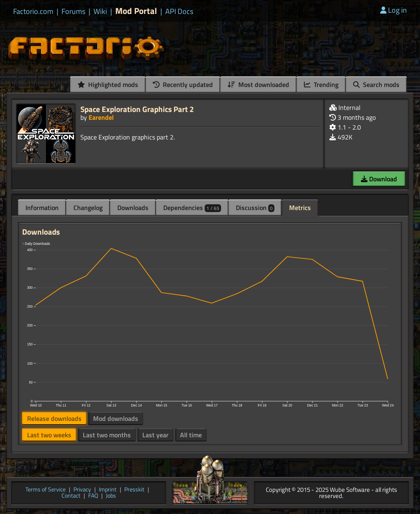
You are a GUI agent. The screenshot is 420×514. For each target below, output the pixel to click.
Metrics (300, 208)
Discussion (255, 208)
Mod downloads (116, 418)
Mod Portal (136, 11)
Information (42, 208)
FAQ (93, 496)
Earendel (101, 117)
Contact (71, 496)
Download (379, 179)
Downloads (133, 208)
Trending (321, 85)
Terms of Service (46, 490)
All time (191, 435)
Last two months (107, 435)
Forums (73, 11)
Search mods (376, 85)
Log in (394, 10)
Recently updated (183, 85)
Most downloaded (258, 85)
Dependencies (192, 208)
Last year (155, 435)
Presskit (134, 490)
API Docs (179, 11)
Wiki (100, 11)
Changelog (88, 208)
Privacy (82, 490)
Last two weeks (49, 435)
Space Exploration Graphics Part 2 (137, 109)
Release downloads (54, 418)
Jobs (111, 496)
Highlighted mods (108, 85)
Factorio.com (33, 11)
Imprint (108, 490)
